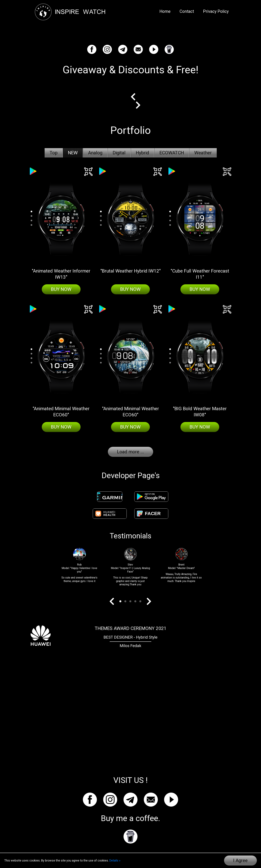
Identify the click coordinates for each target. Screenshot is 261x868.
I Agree (240, 860)
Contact (187, 11)
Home (165, 11)
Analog (95, 153)
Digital (119, 153)
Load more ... (130, 452)
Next (136, 105)
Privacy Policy (216, 11)
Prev (136, 97)
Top (54, 153)
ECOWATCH (172, 153)
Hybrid (142, 153)
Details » (115, 860)
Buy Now (61, 289)
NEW (73, 153)
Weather (203, 153)
